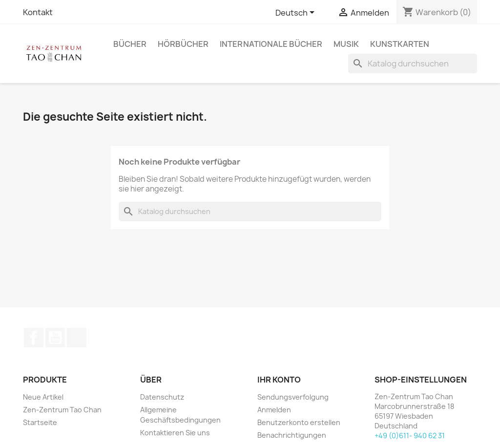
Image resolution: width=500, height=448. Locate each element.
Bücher (130, 44)
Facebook (34, 338)
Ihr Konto (279, 380)
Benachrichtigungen (292, 435)
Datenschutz (162, 397)
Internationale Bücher (271, 44)
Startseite (40, 422)
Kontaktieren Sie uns (175, 433)
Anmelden (274, 410)
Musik (346, 44)
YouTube (55, 338)
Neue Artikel (43, 397)
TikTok (77, 338)
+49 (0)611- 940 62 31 (410, 436)
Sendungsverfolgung (293, 397)
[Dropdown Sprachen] (297, 13)
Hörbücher (183, 44)
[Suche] (413, 64)
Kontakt (38, 12)
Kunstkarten (400, 44)
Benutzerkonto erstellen (299, 422)
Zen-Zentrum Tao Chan (62, 410)
